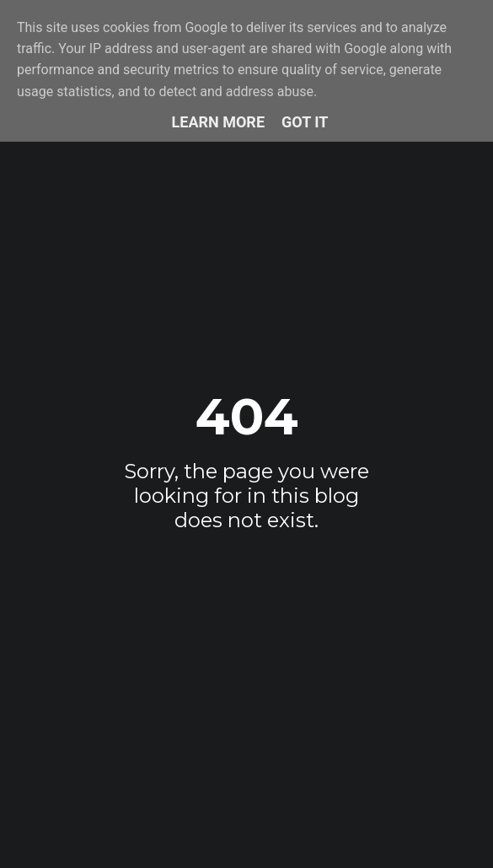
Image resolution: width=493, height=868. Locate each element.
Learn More (219, 122)
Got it (305, 122)
